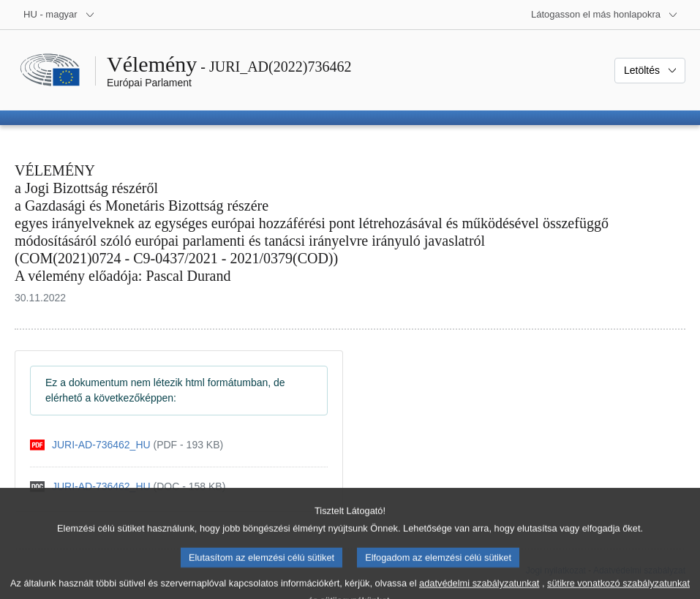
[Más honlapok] (605, 15)
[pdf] (127, 445)
